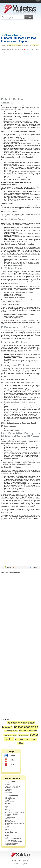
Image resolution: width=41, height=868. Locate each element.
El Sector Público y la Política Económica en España (19, 40)
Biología (7, 805)
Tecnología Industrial (11, 832)
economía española (28, 731)
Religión (7, 837)
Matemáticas (8, 803)
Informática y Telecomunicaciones (14, 813)
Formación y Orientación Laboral (14, 823)
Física (6, 806)
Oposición (7, 791)
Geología (7, 834)
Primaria (7, 783)
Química (7, 808)
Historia (7, 800)
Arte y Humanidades (11, 845)
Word (10, 756)
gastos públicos (24, 735)
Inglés (6, 809)
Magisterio (8, 820)
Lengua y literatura (10, 799)
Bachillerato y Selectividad (12, 786)
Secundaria (8, 785)
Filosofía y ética (9, 802)
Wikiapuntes (19, 864)
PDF (9, 765)
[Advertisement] (21, 27)
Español (7, 826)
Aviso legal (26, 861)
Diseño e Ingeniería (10, 840)
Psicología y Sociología (11, 843)
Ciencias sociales (10, 817)
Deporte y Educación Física (13, 839)
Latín (6, 828)
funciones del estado (10, 735)
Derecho (7, 819)
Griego (7, 829)
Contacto (20, 861)
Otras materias (9, 797)
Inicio (3, 35)
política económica (26, 727)
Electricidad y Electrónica (12, 814)
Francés (7, 825)
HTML (10, 760)
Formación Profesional (11, 788)
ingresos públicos (11, 731)
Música (7, 836)
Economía (18, 35)
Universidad (8, 789)
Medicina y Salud (10, 822)
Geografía (7, 811)
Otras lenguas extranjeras (12, 831)
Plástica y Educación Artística (13, 842)
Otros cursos (8, 792)
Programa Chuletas (15, 45)
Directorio (10, 35)
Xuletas (14, 861)
